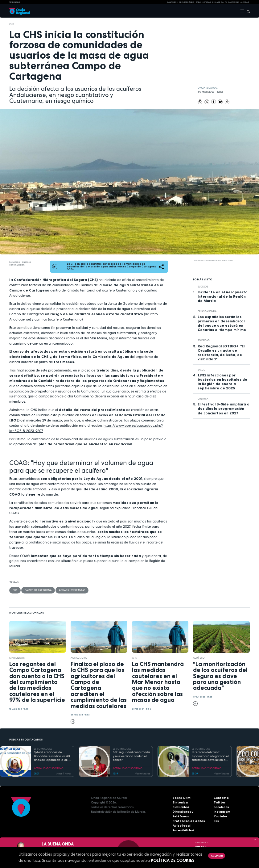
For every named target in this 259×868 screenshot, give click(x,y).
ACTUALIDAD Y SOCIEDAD (49, 768)
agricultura (79, 658)
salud (201, 370)
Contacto (221, 798)
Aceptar (217, 856)
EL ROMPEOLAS (43, 749)
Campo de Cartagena (38, 590)
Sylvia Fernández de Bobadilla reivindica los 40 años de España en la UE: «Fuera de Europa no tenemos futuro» (52, 756)
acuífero (199, 658)
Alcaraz (245, 2)
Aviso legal (182, 826)
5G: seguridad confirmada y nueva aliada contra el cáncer (131, 756)
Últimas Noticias (203, 2)
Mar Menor (17, 658)
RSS (216, 821)
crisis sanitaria (207, 311)
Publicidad (181, 807)
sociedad (204, 340)
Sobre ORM (182, 798)
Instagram (222, 812)
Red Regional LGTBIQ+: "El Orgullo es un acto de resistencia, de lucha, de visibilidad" (221, 353)
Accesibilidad (183, 830)
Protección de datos (189, 821)
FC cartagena (232, 2)
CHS (12, 24)
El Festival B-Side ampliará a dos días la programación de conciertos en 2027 (224, 409)
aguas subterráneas (72, 590)
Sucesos (203, 287)
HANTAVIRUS (173, 2)
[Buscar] (247, 11)
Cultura (203, 399)
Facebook (222, 807)
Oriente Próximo (187, 2)
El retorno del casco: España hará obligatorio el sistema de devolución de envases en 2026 (210, 756)
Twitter (220, 802)
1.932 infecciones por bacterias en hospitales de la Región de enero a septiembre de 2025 (222, 382)
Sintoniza (180, 802)
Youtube (220, 816)
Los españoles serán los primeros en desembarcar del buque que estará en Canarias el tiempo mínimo (222, 323)
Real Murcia (218, 2)
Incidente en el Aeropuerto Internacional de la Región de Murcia (223, 296)
